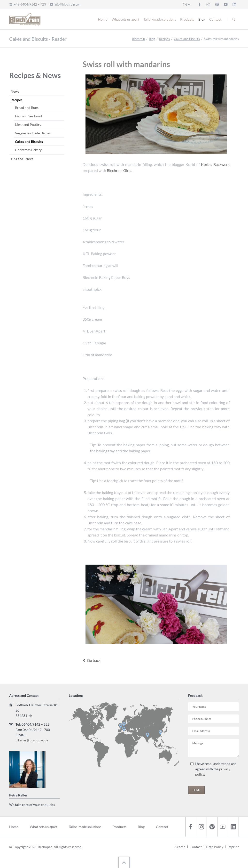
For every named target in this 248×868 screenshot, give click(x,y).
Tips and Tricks (22, 159)
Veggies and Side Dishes (33, 133)
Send (197, 790)
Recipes (164, 39)
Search (180, 847)
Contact (215, 19)
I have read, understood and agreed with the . (216, 769)
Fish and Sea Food (28, 116)
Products (187, 19)
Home (103, 19)
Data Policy (215, 847)
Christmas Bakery (28, 150)
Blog (202, 19)
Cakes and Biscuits (187, 39)
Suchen (233, 19)
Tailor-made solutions (160, 19)
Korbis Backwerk (215, 164)
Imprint (233, 847)
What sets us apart (125, 19)
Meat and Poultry (28, 125)
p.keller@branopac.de (32, 740)
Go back (94, 660)
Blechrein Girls (119, 170)
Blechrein (138, 39)
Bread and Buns (27, 108)
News (15, 91)
